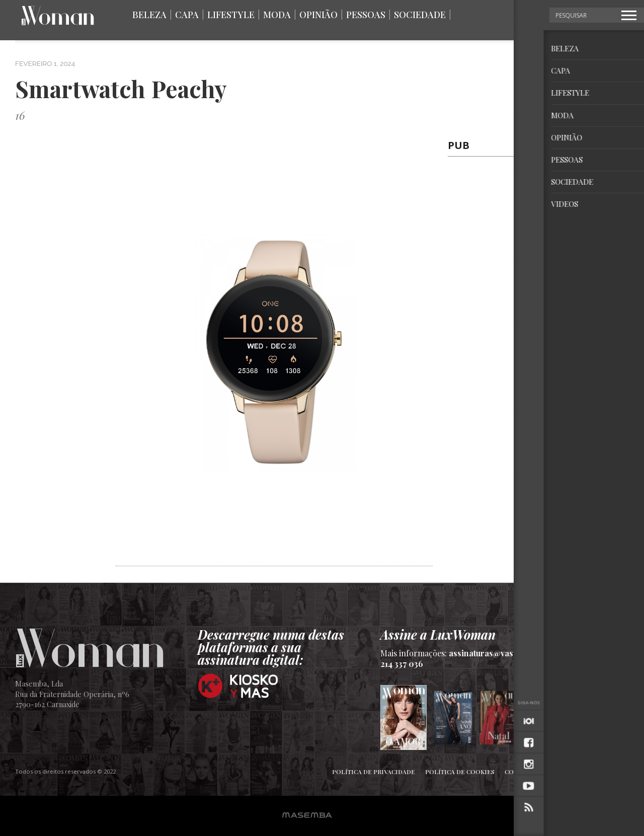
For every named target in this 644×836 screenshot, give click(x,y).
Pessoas (366, 15)
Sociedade (420, 15)
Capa (187, 15)
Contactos (523, 772)
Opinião (318, 15)
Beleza (149, 15)
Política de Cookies (460, 772)
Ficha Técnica (575, 772)
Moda (277, 15)
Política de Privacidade (374, 772)
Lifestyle (231, 15)
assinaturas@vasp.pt (488, 653)
